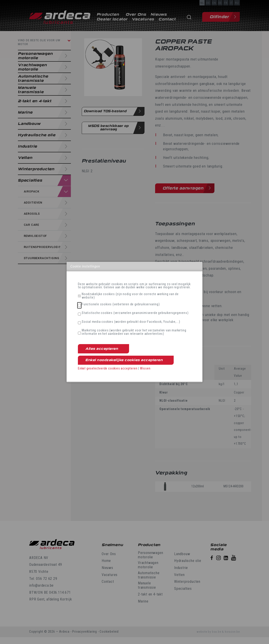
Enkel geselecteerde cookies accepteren (108, 368)
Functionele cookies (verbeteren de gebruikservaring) (121, 304)
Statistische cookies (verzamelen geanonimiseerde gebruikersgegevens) (135, 313)
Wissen (145, 368)
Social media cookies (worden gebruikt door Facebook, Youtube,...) (131, 322)
